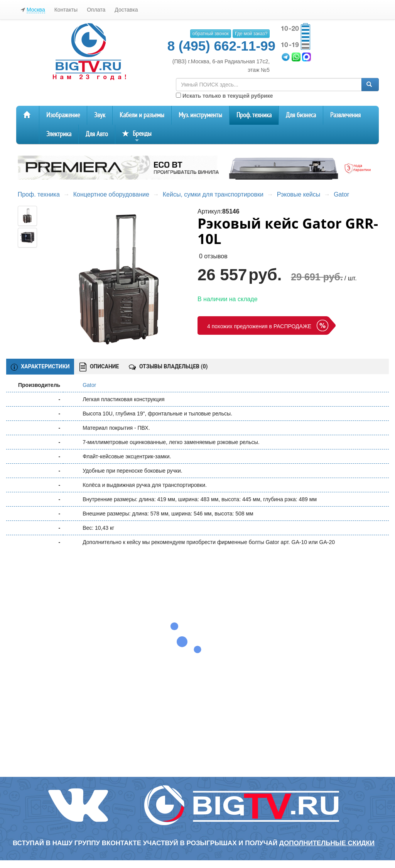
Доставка (126, 10)
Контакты (66, 10)
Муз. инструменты (200, 115)
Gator (341, 194)
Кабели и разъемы (142, 115)
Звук (100, 115)
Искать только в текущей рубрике (224, 96)
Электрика (59, 134)
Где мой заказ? (251, 34)
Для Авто (97, 134)
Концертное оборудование (111, 194)
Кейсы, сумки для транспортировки (213, 194)
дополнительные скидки (327, 843)
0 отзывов (213, 256)
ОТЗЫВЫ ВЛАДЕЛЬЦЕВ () (168, 366)
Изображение (63, 115)
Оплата (96, 10)
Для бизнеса (301, 115)
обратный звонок (211, 34)
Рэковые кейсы (299, 194)
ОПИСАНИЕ (99, 367)
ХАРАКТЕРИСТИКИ (40, 367)
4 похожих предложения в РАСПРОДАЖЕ (259, 326)
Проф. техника (254, 115)
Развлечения (345, 115)
